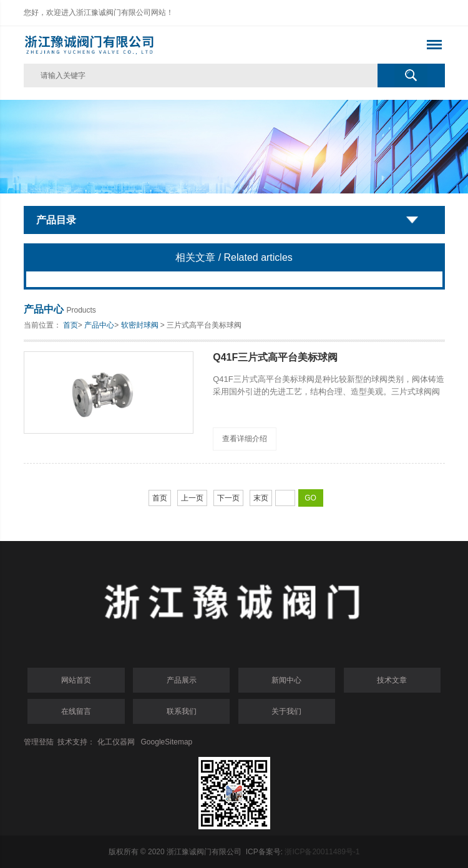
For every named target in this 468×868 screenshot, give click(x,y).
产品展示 (182, 680)
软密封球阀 (140, 325)
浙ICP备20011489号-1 (322, 852)
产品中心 (99, 325)
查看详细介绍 (245, 439)
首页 (71, 325)
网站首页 (76, 680)
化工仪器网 (116, 742)
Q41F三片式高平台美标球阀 (275, 357)
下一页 (228, 498)
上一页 (192, 498)
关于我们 (286, 711)
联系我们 (182, 711)
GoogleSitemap (167, 742)
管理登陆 (39, 742)
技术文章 (392, 680)
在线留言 (76, 711)
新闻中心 (286, 680)
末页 (261, 498)
